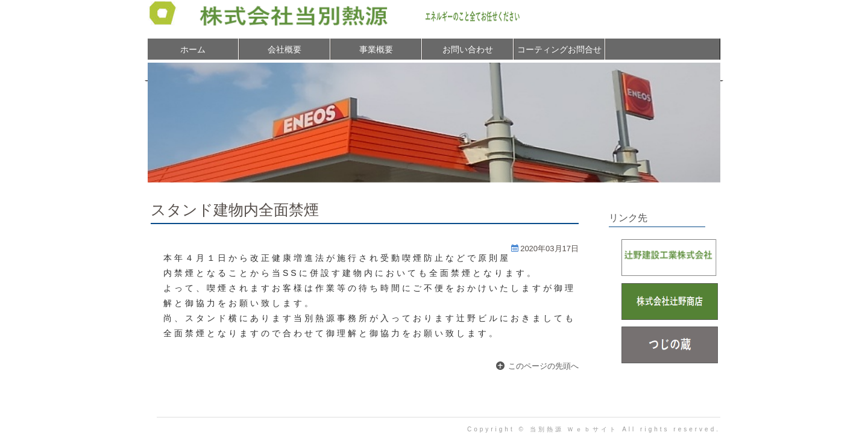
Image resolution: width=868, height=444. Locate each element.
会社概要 (285, 49)
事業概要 (376, 49)
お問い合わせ (468, 49)
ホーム (193, 49)
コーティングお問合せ (559, 49)
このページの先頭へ (543, 366)
